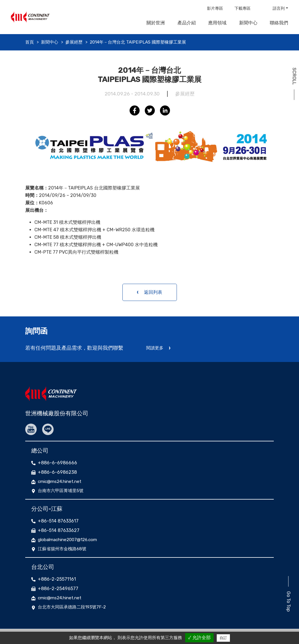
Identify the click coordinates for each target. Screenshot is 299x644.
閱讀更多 (155, 346)
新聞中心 (248, 23)
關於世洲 (156, 23)
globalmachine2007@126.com (70, 536)
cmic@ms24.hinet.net (62, 477)
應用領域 (217, 23)
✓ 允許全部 (199, 638)
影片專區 (215, 9)
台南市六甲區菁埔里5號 (62, 487)
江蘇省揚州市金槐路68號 (64, 545)
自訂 (223, 638)
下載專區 (243, 9)
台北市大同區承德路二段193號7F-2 (74, 604)
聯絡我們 (279, 23)
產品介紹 (187, 23)
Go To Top (288, 594)
